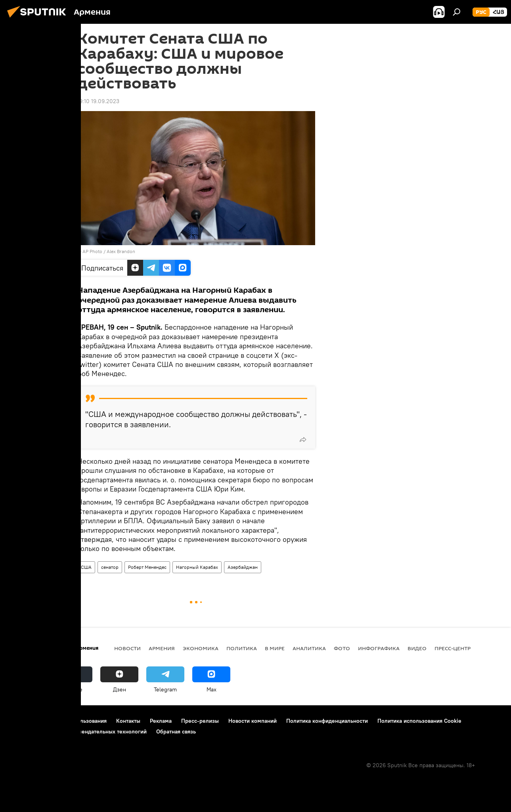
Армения (162, 648)
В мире (275, 648)
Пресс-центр (453, 648)
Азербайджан (243, 567)
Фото (342, 648)
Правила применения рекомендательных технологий (78, 731)
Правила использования (76, 721)
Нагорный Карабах (197, 567)
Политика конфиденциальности (327, 721)
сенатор (110, 567)
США (86, 567)
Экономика (201, 648)
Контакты (128, 721)
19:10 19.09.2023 (98, 101)
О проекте (22, 721)
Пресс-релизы (200, 721)
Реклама (161, 721)
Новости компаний (253, 721)
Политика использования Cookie (419, 721)
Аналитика (309, 648)
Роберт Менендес (147, 567)
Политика (242, 648)
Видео (417, 648)
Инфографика (379, 648)
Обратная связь (176, 731)
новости (127, 648)
